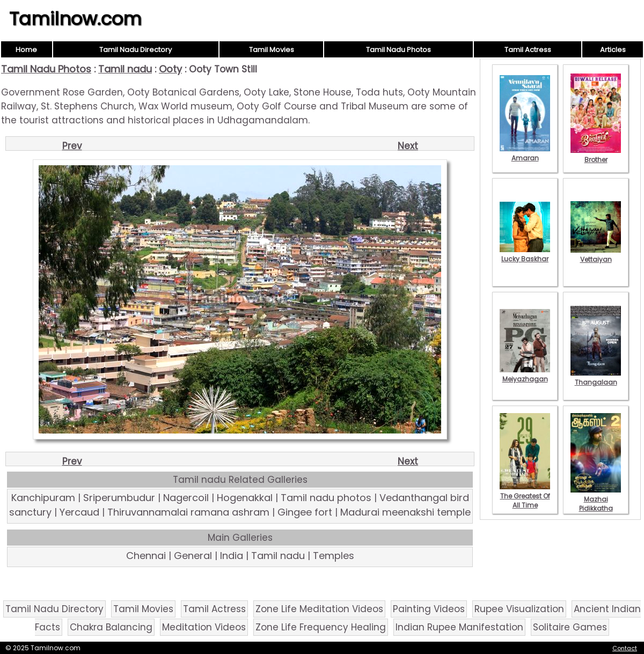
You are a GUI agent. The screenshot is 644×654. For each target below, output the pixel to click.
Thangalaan (596, 378)
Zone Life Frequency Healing (321, 627)
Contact (625, 648)
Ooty (170, 69)
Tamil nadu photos (326, 498)
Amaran (525, 153)
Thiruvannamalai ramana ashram (188, 512)
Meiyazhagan (525, 374)
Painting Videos (429, 609)
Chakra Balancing (111, 627)
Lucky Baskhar (525, 254)
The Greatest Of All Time (525, 496)
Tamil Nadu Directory (136, 50)
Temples (334, 556)
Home (26, 50)
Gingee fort (305, 512)
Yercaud (79, 512)
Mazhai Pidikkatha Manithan (596, 504)
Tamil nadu (125, 69)
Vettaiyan (596, 255)
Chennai (146, 556)
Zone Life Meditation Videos (319, 609)
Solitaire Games (570, 627)
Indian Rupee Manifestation (459, 627)
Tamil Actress (528, 50)
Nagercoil (186, 498)
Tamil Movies (272, 50)
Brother (596, 155)
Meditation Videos (204, 627)
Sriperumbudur (119, 498)
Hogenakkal (245, 498)
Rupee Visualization (519, 609)
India (232, 556)
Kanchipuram (43, 498)
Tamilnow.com (75, 19)
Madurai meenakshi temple (405, 512)
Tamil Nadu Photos (398, 50)
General (193, 556)
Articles (613, 50)
